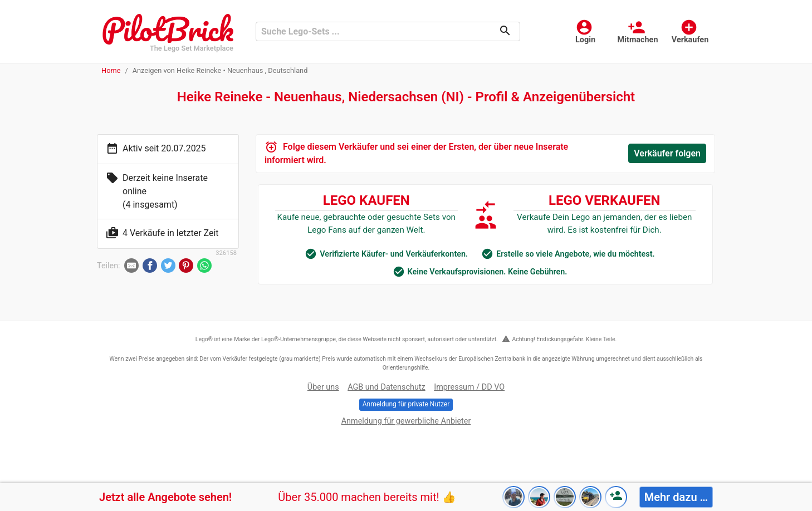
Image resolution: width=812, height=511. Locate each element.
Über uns (323, 387)
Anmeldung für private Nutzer (406, 404)
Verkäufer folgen (667, 153)
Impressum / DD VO (469, 387)
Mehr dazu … (676, 497)
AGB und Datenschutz (386, 387)
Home (111, 70)
